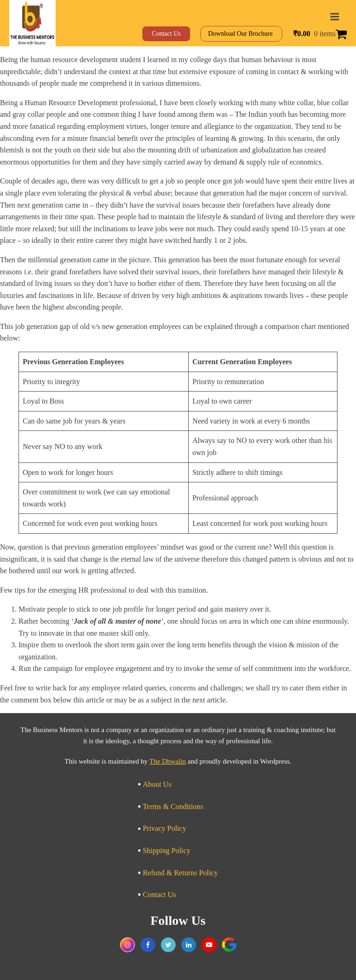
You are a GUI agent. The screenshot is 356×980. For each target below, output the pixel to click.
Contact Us (159, 895)
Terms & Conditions (173, 806)
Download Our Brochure (241, 34)
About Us (157, 784)
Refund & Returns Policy (180, 873)
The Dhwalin (168, 761)
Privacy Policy (165, 828)
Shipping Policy (167, 850)
